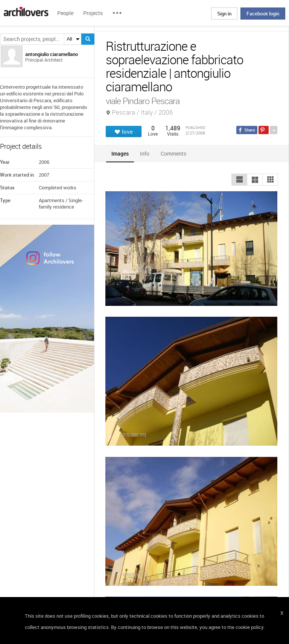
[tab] (120, 153)
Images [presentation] (120, 153)
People (65, 13)
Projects (93, 13)
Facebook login (263, 14)
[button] (239, 180)
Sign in (224, 14)
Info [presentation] (145, 153)
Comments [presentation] (175, 153)
